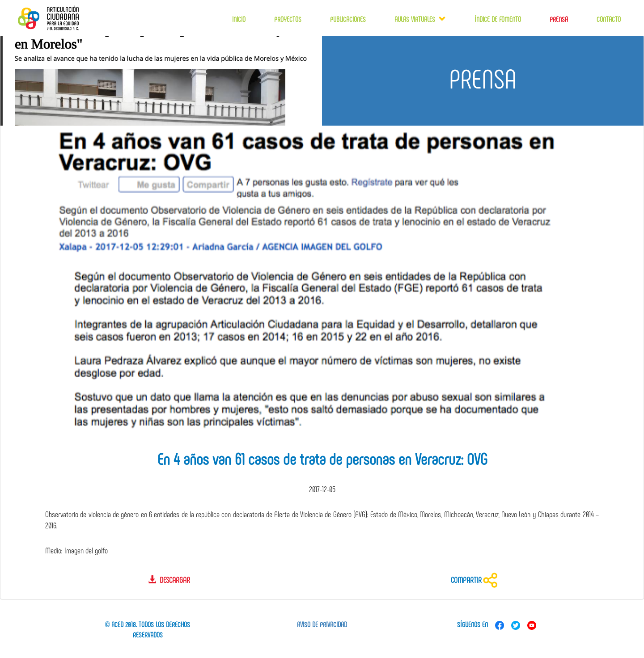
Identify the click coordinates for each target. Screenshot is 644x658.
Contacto (609, 19)
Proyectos (288, 19)
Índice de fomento (498, 19)
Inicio (239, 19)
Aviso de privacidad (322, 624)
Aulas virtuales (417, 19)
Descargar (169, 580)
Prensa (559, 19)
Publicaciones (348, 19)
